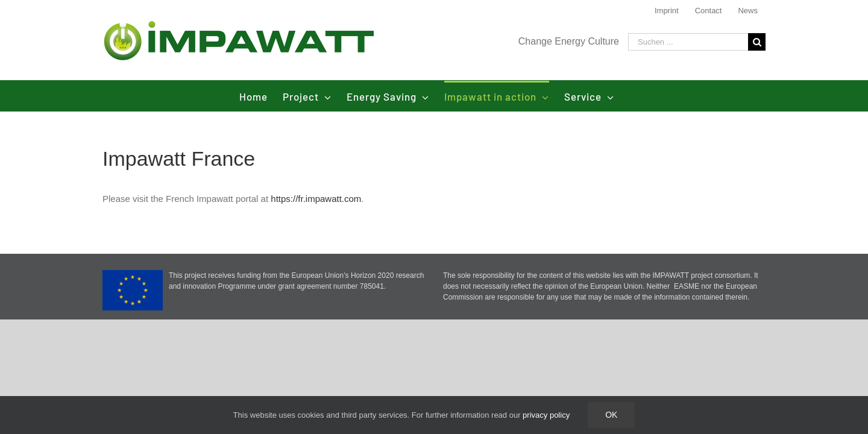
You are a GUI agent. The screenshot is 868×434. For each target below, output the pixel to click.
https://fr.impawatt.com (316, 199)
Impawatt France (179, 159)
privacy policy (546, 415)
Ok (611, 415)
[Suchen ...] (688, 42)
